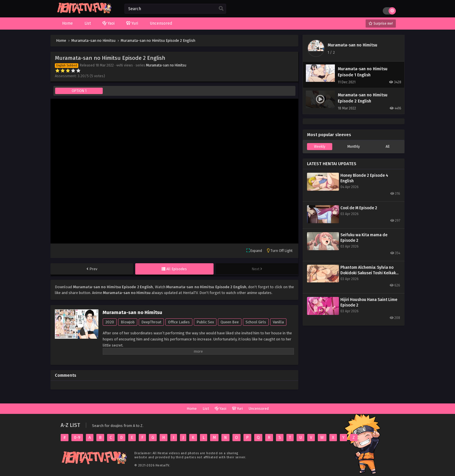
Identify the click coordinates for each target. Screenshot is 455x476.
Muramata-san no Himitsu (166, 65)
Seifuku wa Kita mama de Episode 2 (364, 238)
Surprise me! (381, 24)
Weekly (320, 147)
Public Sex (205, 322)
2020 (110, 322)
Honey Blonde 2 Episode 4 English (364, 178)
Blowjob (128, 322)
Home (192, 409)
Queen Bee (230, 322)
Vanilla (278, 322)
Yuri (238, 409)
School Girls (256, 322)
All (388, 147)
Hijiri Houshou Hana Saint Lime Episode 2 (369, 302)
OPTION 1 (79, 91)
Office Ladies (179, 322)
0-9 (77, 438)
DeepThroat (151, 322)
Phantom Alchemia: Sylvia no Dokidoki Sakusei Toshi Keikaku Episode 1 (369, 270)
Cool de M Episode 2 (359, 208)
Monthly (354, 147)
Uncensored (259, 409)
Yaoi (221, 409)
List (206, 409)
